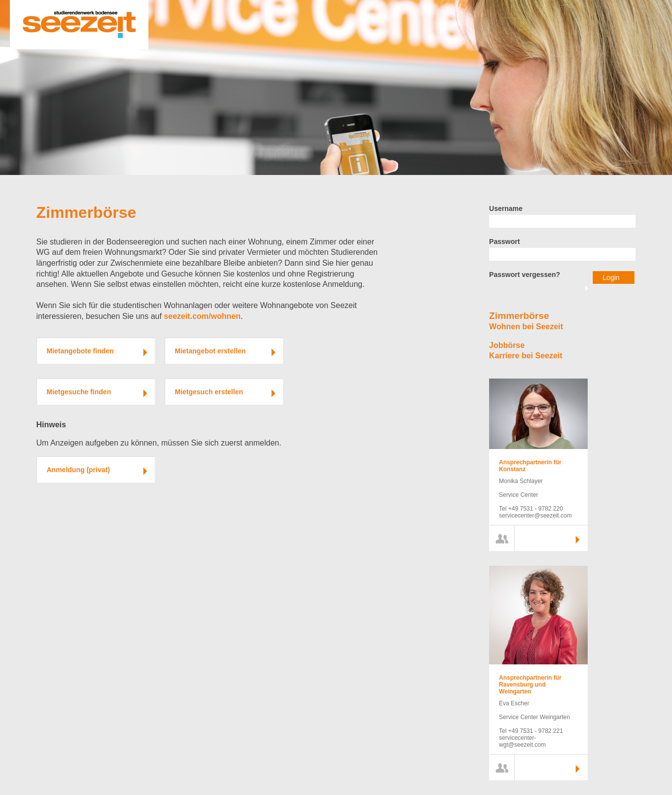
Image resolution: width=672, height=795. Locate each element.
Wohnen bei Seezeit (526, 327)
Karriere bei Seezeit (526, 356)
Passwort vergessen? (525, 275)
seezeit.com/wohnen (202, 316)
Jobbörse (507, 345)
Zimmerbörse (87, 212)
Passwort (504, 242)
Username (506, 208)
